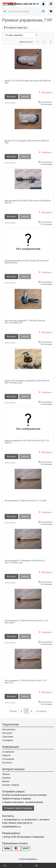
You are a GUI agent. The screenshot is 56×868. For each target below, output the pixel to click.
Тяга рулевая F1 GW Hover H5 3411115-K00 (25, 501)
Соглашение (8, 759)
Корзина (6, 778)
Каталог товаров (11, 785)
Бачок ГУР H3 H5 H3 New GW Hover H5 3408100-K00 (28, 82)
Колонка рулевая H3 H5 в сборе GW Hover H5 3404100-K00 (27, 262)
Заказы (6, 774)
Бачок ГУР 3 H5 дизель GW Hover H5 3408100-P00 (27, 142)
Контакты (7, 763)
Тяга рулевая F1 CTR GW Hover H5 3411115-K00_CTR (26, 682)
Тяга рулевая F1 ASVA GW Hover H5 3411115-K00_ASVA (26, 622)
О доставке (8, 737)
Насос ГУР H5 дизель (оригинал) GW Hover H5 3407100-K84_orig (27, 382)
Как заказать (9, 729)
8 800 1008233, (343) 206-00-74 (24, 4)
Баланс (6, 781)
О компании (8, 752)
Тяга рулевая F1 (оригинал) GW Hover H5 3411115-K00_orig (24, 562)
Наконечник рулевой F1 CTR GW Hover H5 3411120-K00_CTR (25, 322)
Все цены (11, 97)
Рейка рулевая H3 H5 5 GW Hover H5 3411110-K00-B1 (27, 442)
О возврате (8, 740)
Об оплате (7, 733)
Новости (6, 755)
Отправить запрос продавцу (18, 808)
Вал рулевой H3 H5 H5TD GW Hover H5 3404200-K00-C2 (28, 202)
